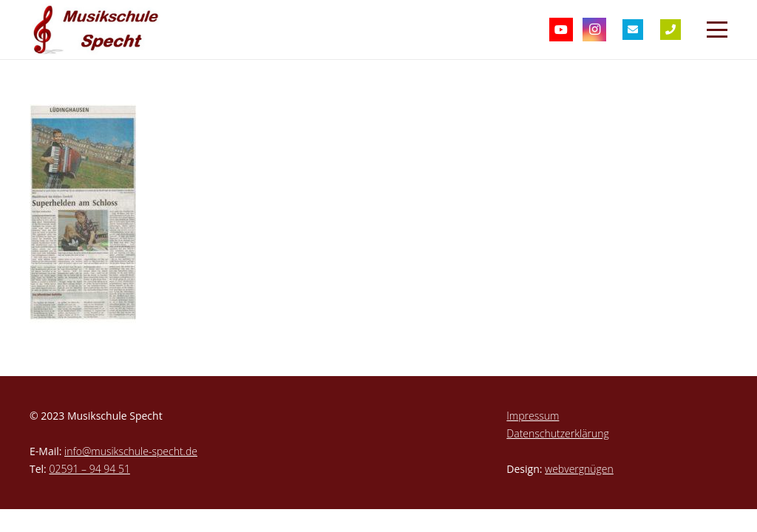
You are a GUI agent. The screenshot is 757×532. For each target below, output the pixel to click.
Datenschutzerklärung (558, 433)
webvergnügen (579, 469)
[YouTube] (561, 30)
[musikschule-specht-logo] (99, 30)
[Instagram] (594, 30)
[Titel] (633, 30)
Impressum (533, 416)
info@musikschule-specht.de (131, 451)
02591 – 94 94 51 (89, 469)
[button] (717, 30)
